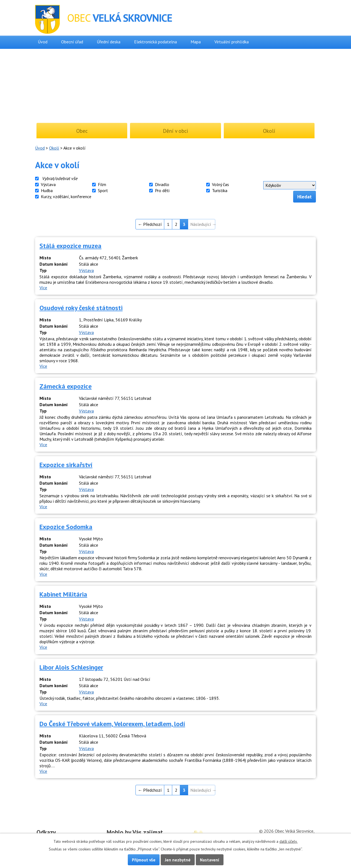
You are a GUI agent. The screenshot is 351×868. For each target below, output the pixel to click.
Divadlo (162, 184)
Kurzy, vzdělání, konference (66, 196)
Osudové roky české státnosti (81, 308)
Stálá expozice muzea (70, 246)
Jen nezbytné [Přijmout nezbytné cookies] (178, 860)
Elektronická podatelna (155, 42)
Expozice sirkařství (66, 465)
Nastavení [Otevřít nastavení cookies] (210, 860)
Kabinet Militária (63, 594)
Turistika (220, 190)
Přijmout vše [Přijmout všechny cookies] (144, 860)
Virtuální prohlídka (232, 42)
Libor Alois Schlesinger (71, 667)
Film (102, 184)
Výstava (48, 184)
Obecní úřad (72, 42)
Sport (103, 190)
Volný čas (220, 184)
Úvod (43, 42)
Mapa (196, 42)
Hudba (47, 190)
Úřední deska (109, 42)
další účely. (288, 841)
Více (43, 288)
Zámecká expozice (66, 386)
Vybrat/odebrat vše (60, 178)
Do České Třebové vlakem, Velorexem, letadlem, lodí (112, 724)
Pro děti (162, 190)
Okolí (54, 148)
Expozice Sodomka (66, 527)
